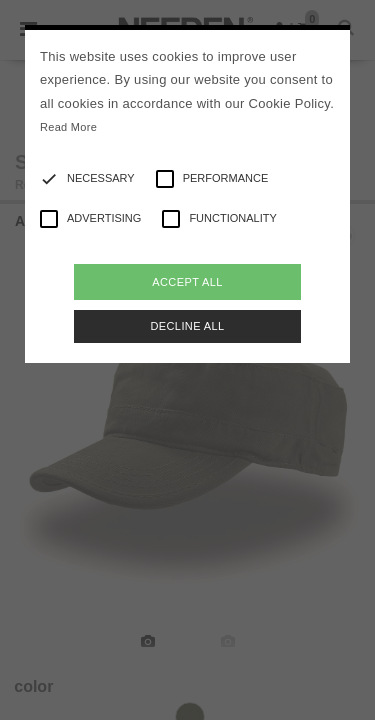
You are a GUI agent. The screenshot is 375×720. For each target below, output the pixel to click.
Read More (68, 127)
